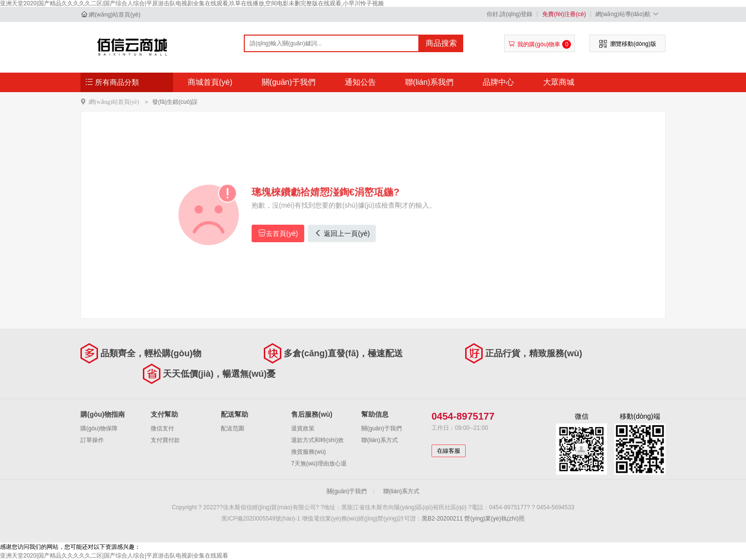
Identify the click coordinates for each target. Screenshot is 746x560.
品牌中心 (498, 82)
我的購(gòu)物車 (540, 44)
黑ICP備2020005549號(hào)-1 (261, 519)
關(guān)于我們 (289, 82)
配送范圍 (233, 428)
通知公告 (360, 82)
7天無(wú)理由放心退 (319, 463)
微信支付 (162, 428)
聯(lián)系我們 (430, 82)
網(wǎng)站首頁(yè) (115, 15)
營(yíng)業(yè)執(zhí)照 (494, 519)
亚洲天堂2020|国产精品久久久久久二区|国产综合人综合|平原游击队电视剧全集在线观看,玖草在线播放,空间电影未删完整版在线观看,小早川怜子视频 (192, 3)
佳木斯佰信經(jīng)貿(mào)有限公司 (132, 47)
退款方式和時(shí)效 (317, 440)
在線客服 (449, 451)
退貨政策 (303, 428)
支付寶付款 (165, 440)
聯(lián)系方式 (380, 440)
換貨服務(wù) (308, 452)
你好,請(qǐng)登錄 (510, 14)
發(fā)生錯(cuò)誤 (175, 102)
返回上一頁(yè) (342, 233)
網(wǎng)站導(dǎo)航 (628, 14)
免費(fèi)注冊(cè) (564, 14)
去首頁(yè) (278, 233)
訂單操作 (92, 440)
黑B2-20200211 (442, 519)
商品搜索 (441, 43)
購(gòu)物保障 (99, 428)
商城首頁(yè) (210, 82)
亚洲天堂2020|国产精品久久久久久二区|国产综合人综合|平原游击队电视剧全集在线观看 (114, 556)
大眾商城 (559, 82)
